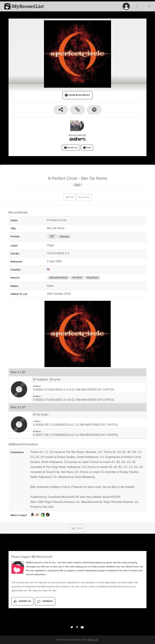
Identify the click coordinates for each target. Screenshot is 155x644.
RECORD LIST (71, 148)
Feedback (45, 601)
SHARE (77, 528)
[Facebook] (77, 627)
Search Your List (137, 6)
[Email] (83, 627)
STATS (87, 148)
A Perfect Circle (62, 178)
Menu (149, 6)
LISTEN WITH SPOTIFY (77, 95)
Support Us (22, 601)
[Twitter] (72, 627)
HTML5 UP (92, 640)
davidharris (77, 139)
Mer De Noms (94, 178)
